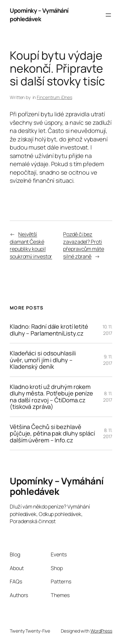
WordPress (101, 631)
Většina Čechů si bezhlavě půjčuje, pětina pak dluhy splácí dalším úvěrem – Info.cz (52, 433)
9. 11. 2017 (108, 360)
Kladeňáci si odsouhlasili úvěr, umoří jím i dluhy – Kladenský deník (43, 360)
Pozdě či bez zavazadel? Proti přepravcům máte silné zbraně (84, 245)
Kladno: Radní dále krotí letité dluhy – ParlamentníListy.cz (49, 330)
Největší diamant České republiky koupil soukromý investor (31, 245)
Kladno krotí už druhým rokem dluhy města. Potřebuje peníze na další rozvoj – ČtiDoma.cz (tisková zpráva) (51, 397)
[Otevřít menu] (108, 15)
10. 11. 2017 (107, 330)
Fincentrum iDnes (54, 97)
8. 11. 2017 (108, 397)
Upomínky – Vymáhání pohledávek (39, 15)
